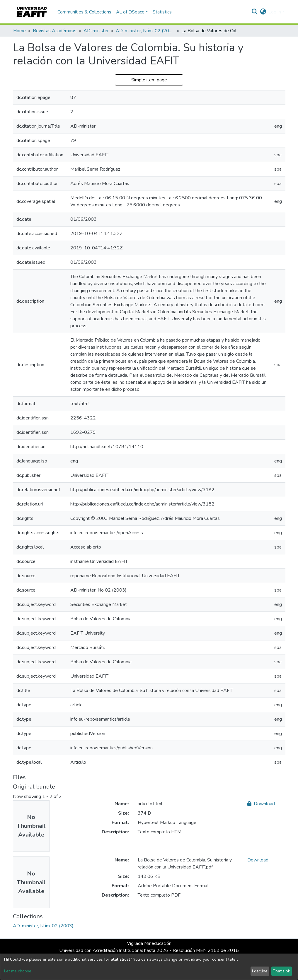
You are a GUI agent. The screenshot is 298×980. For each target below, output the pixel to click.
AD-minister (96, 31)
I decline (260, 971)
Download (261, 804)
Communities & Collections (84, 12)
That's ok (281, 971)
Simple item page (149, 80)
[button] (263, 12)
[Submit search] (254, 12)
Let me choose (18, 971)
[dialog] (149, 967)
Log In (275, 12)
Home (19, 31)
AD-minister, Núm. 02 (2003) (145, 31)
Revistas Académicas (55, 31)
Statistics (162, 12)
